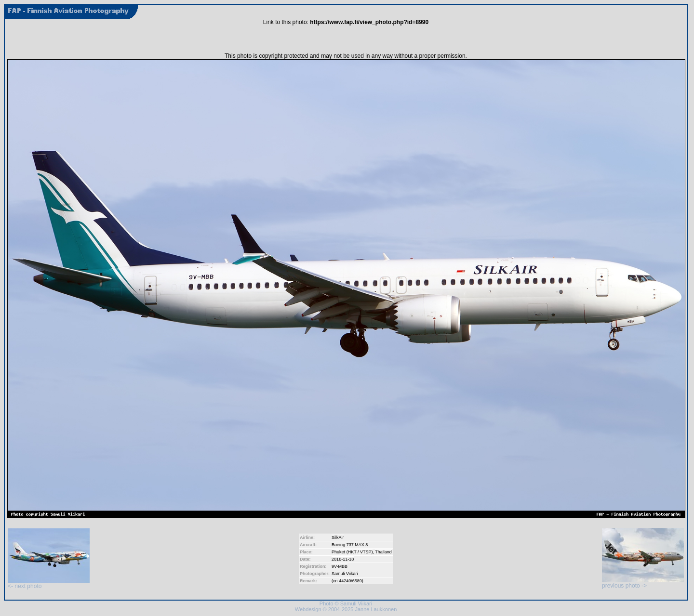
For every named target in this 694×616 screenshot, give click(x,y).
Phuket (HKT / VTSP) (352, 552)
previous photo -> (643, 583)
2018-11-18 (343, 559)
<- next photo (49, 583)
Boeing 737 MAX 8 (350, 545)
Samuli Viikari (345, 574)
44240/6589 (350, 581)
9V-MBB (340, 566)
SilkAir (338, 537)
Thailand (383, 552)
